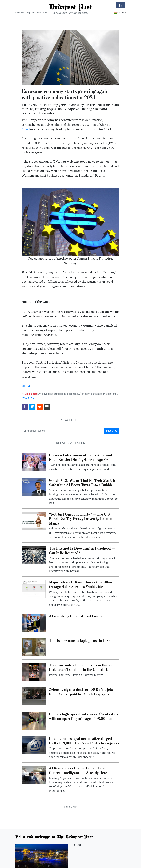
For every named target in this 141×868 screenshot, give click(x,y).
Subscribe (112, 431)
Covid (26, 129)
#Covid (26, 386)
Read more (28, 398)
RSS (77, 845)
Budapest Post (70, 7)
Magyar (120, 13)
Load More (71, 807)
